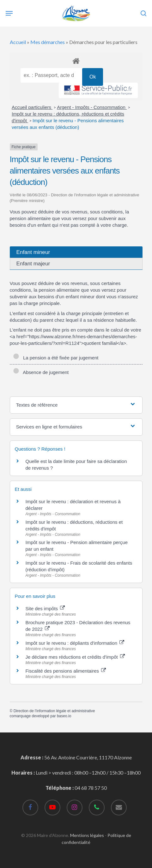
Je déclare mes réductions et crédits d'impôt (75, 657)
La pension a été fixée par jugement (56, 358)
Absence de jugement (41, 372)
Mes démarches (48, 42)
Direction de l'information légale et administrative (54, 711)
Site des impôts (45, 608)
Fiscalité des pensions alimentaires (66, 671)
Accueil (18, 42)
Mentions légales (87, 835)
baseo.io (64, 716)
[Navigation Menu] (9, 13)
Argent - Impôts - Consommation (92, 107)
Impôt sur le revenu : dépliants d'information (75, 643)
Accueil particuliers (32, 107)
